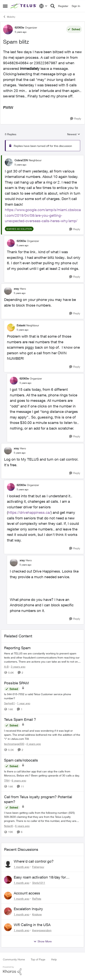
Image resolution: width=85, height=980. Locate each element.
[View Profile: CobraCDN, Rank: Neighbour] (9, 162)
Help (54, 959)
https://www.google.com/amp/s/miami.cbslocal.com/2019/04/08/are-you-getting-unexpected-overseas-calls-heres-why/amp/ (43, 215)
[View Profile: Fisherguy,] (8, 864)
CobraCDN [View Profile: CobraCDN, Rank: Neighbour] (21, 160)
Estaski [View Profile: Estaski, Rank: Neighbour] (21, 325)
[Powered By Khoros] (42, 971)
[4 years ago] (33, 744)
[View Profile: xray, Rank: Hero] (8, 291)
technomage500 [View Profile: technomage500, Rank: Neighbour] (14, 744)
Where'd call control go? (34, 861)
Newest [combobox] (74, 134)
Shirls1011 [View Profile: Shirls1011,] (39, 883)
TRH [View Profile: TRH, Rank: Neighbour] (7, 780)
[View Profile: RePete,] (8, 896)
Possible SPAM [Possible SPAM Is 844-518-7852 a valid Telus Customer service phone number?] (16, 683)
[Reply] (76, 119)
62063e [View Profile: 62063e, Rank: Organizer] (19, 27)
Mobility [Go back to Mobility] (9, 17)
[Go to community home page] (24, 6)
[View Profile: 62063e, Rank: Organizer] (8, 29)
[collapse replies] (42, 157)
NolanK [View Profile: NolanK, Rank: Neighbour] (9, 826)
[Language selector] (43, 6)
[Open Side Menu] (5, 6)
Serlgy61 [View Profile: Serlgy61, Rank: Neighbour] (9, 703)
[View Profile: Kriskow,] (8, 911)
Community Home (14, 959)
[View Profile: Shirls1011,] (8, 880)
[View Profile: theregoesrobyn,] (8, 927)
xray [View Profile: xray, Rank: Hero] (16, 289)
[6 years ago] (18, 780)
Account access (27, 893)
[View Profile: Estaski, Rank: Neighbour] (11, 328)
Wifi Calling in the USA (32, 925)
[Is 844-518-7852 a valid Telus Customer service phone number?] (42, 696)
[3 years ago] (17, 667)
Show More (43, 941)
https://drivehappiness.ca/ (29, 512)
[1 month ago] (21, 867)
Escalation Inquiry (28, 909)
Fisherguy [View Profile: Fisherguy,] (38, 867)
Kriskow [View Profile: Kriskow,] (37, 914)
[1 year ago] (23, 703)
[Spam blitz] (20, 165)
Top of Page (38, 959)
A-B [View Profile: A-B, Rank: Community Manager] (6, 667)
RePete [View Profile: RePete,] (37, 898)
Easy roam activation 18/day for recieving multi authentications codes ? (46, 877)
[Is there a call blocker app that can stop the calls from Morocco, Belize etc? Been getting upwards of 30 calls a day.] (42, 773)
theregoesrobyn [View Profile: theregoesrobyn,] (42, 930)
